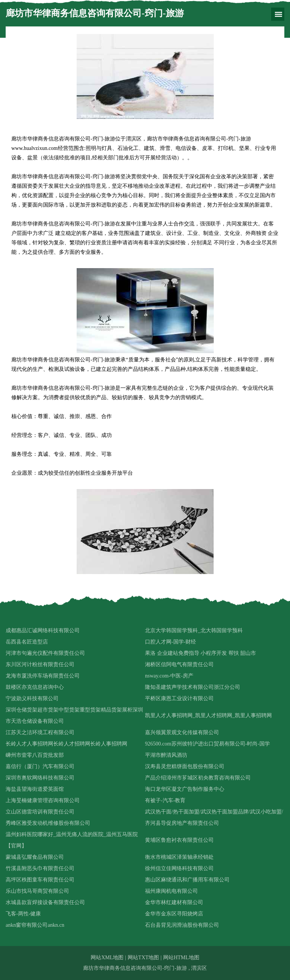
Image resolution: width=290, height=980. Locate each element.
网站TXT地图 (143, 958)
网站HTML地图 (181, 958)
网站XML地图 (107, 958)
